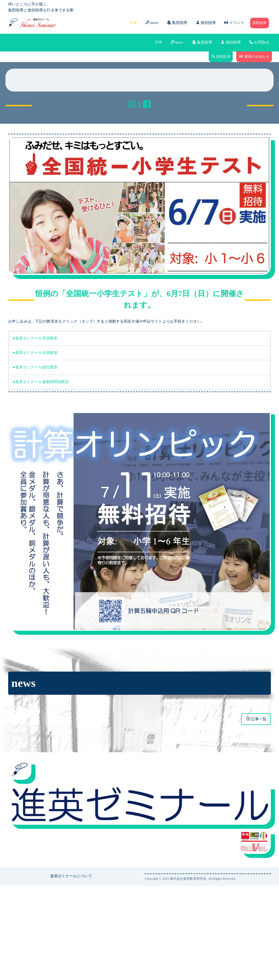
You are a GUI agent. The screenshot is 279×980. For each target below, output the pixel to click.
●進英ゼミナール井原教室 (35, 433)
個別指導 (206, 23)
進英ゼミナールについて (71, 970)
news (152, 23)
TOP (133, 23)
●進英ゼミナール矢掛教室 (35, 447)
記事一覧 (256, 813)
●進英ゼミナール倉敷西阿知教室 (41, 476)
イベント (234, 23)
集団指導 (177, 23)
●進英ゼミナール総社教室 (35, 461)
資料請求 (260, 23)
